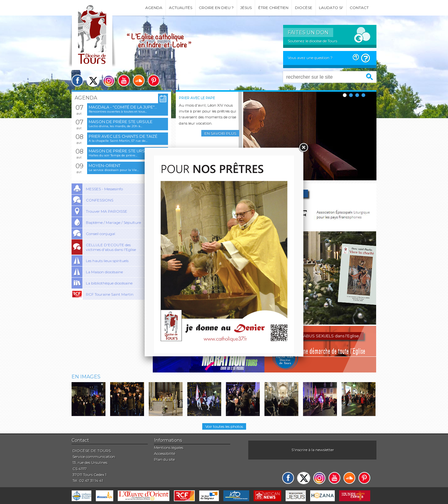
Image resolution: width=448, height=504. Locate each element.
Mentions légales (169, 448)
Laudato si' (331, 8)
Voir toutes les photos (224, 426)
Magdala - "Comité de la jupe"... (123, 107)
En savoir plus (220, 133)
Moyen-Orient (105, 166)
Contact (359, 8)
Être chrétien (273, 8)
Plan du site (164, 459)
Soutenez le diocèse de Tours (313, 41)
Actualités (181, 8)
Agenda (154, 8)
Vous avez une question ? (310, 58)
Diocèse (304, 8)
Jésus (246, 8)
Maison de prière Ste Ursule (121, 122)
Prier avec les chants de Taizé (123, 136)
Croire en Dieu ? (216, 8)
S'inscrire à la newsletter (313, 450)
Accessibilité (165, 453)
